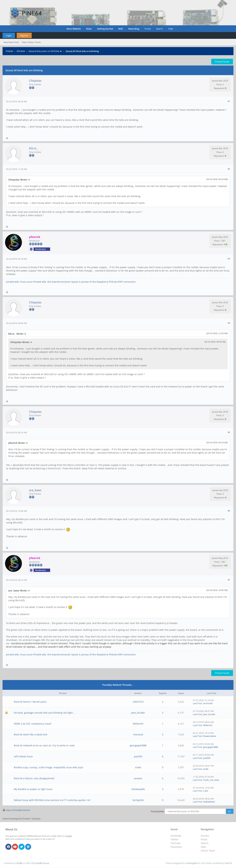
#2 (229, 169)
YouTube (176, 843)
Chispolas (35, 81)
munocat (138, 734)
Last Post (197, 703)
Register (24, 35)
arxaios (138, 778)
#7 (229, 580)
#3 (229, 259)
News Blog (134, 29)
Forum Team (208, 851)
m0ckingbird (192, 863)
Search (159, 29)
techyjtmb (138, 800)
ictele (138, 767)
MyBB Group (43, 863)
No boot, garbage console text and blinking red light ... (45, 713)
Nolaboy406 (138, 789)
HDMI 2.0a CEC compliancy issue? (33, 724)
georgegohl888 (138, 745)
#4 (229, 323)
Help (171, 29)
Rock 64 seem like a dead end (31, 734)
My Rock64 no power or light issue (33, 789)
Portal (148, 29)
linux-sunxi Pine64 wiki (33, 282)
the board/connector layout (63, 282)
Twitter (175, 839)
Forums (205, 836)
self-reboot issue (23, 756)
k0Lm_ (33, 148)
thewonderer (210, 736)
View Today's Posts (31, 42)
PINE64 (9, 51)
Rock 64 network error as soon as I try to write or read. (44, 745)
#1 (229, 101)
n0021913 (138, 702)
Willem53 (138, 724)
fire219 (228, 863)
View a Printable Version (18, 810)
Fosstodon (176, 847)
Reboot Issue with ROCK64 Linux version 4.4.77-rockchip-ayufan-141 (52, 800)
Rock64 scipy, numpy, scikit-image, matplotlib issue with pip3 (48, 767)
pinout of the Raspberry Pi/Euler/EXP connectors (108, 282)
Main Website (74, 29)
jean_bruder (138, 713)
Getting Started (105, 29)
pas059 (138, 756)
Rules (89, 29)
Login (9, 35)
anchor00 (208, 703)
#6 (229, 511)
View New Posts (11, 42)
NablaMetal (209, 802)
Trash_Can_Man (211, 780)
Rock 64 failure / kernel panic (30, 702)
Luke (206, 791)
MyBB (19, 863)
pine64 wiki (12, 282)
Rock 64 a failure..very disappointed (34, 778)
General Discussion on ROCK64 (44, 51)
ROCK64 (21, 51)
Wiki (121, 29)
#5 (229, 432)
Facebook (176, 836)
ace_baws (35, 490)
